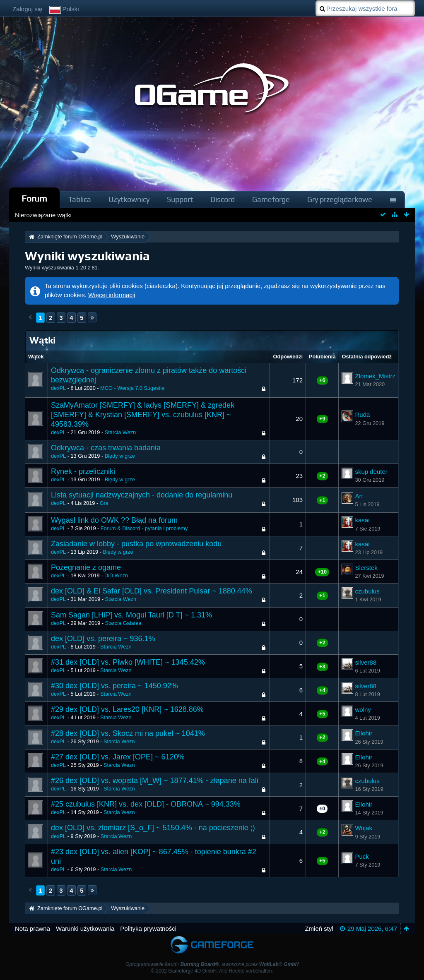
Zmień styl (319, 928)
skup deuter (371, 472)
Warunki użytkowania (85, 928)
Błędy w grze (120, 456)
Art (359, 496)
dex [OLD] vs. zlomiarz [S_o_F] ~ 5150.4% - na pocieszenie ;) (153, 828)
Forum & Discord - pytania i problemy (144, 528)
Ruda (362, 414)
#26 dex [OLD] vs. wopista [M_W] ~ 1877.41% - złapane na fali (155, 781)
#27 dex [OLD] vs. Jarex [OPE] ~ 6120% (118, 757)
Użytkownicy (129, 199)
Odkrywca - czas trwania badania (106, 448)
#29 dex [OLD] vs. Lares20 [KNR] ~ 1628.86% (127, 709)
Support (180, 199)
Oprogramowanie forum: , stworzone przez (212, 964)
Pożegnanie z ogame (86, 567)
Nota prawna (33, 928)
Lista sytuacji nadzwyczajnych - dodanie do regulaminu (142, 495)
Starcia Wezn (120, 432)
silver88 (366, 662)
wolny (363, 710)
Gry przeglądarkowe (340, 199)
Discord (223, 199)
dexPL (58, 388)
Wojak (363, 828)
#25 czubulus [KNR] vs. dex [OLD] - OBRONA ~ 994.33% (146, 804)
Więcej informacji (112, 295)
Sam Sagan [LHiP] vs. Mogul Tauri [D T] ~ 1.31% (131, 615)
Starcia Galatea (123, 623)
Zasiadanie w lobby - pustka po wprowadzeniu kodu (136, 544)
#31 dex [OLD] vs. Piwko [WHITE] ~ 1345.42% (128, 662)
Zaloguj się (28, 9)
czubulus (367, 591)
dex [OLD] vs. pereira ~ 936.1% (103, 639)
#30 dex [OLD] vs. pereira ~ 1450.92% (114, 686)
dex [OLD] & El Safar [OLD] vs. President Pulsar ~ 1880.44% (152, 591)
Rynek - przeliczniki (83, 471)
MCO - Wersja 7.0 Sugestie (132, 388)
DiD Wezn (116, 575)
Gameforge (271, 199)
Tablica (80, 199)
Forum (34, 198)
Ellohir (364, 733)
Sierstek (366, 568)
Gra (104, 503)
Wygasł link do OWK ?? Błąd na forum (114, 520)
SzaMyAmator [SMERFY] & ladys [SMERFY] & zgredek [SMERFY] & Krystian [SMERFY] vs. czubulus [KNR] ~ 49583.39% (143, 415)
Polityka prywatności (148, 928)
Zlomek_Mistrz (375, 376)
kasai (362, 520)
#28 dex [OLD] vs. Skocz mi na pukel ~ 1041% (128, 733)
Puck (362, 856)
